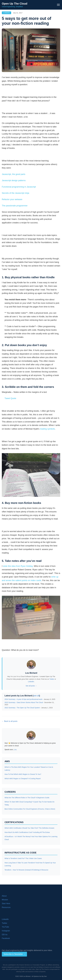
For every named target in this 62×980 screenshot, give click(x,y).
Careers (6, 13)
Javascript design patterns (14, 180)
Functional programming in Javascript (19, 187)
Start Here (6, 903)
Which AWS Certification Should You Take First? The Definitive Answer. (30, 828)
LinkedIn (31, 682)
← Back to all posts (10, 721)
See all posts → (31, 686)
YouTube (5, 927)
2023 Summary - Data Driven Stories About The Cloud (24, 702)
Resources (6, 907)
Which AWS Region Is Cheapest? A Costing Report (23, 779)
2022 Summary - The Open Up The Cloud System (22, 708)
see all (36, 696)
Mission (5, 900)
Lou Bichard (31, 673)
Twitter (52, 679)
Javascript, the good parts (14, 174)
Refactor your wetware (12, 199)
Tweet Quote (10, 398)
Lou (15, 750)
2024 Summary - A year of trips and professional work (23, 699)
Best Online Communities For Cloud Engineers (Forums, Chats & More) (30, 809)
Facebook (6, 938)
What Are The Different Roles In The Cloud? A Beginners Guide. (27, 798)
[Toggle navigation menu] (58, 5)
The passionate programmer (15, 206)
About (4, 896)
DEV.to (5, 935)
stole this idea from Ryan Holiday (18, 566)
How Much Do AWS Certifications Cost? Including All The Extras (27, 832)
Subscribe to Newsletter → (14, 954)
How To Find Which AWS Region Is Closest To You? (23, 774)
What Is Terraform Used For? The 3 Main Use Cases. (23, 858)
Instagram (6, 931)
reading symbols (47, 429)
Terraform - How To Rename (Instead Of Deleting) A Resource (26, 870)
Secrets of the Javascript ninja (15, 193)
